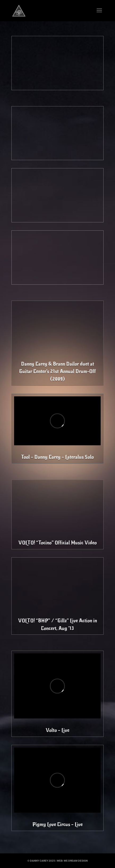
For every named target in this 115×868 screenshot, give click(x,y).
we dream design (76, 861)
